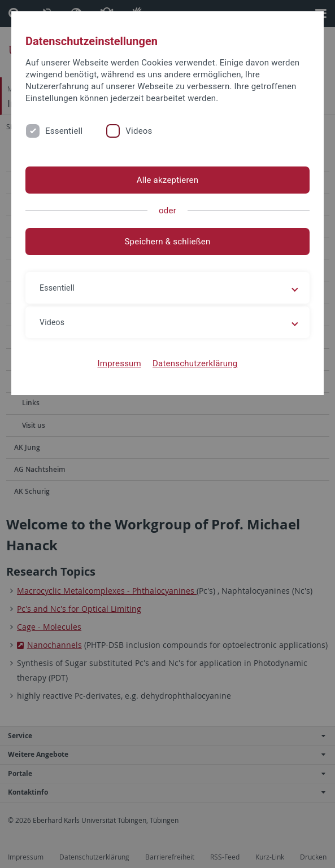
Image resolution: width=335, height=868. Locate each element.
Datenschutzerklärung (195, 363)
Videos (139, 131)
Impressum (119, 363)
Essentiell (64, 131)
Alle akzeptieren (168, 180)
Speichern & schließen (167, 242)
